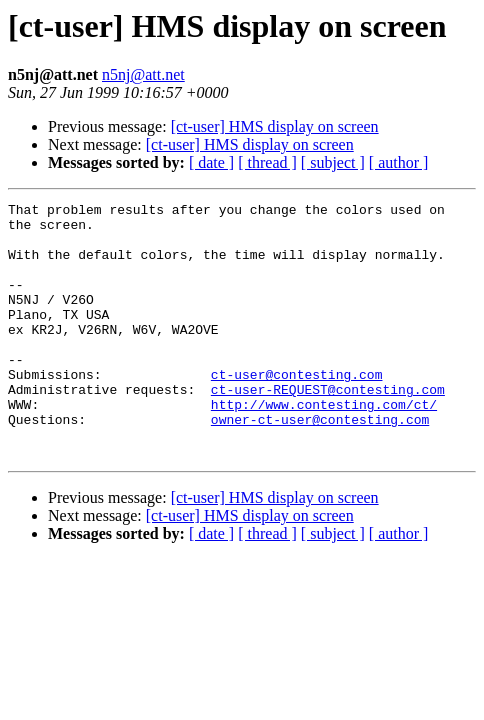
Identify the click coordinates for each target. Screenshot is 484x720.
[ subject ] (333, 162)
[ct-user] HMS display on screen (275, 126)
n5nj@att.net (143, 74)
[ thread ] (267, 162)
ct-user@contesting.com (297, 410)
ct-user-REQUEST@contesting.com (328, 428)
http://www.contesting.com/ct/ (324, 446)
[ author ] (399, 162)
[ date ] (211, 162)
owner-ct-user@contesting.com (320, 464)
